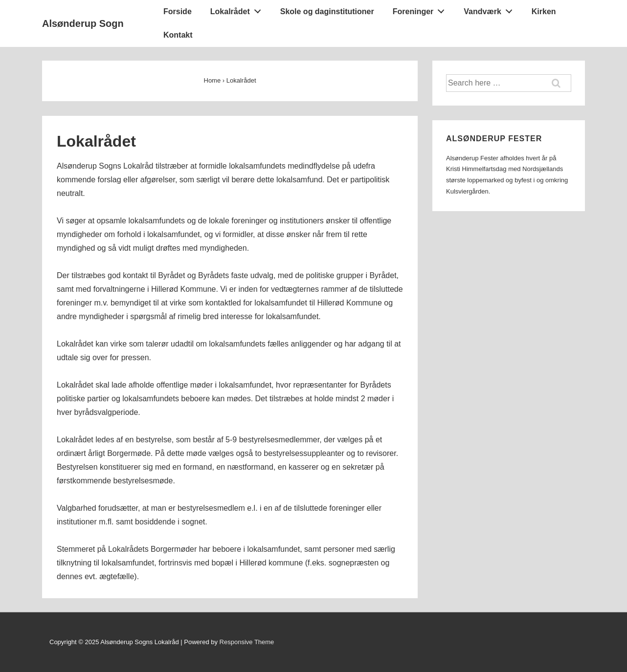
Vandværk (491, 9)
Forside (178, 11)
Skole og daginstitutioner (327, 11)
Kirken (544, 11)
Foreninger (421, 9)
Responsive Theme (247, 642)
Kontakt (178, 35)
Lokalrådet (238, 9)
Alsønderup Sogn (83, 23)
